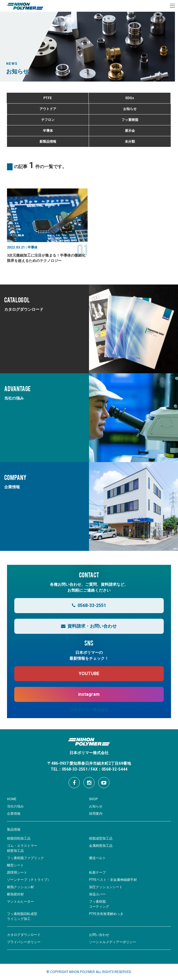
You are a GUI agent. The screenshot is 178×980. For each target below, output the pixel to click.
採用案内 (96, 814)
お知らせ (130, 109)
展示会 (130, 131)
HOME (12, 799)
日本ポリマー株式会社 (89, 709)
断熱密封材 (15, 894)
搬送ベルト (97, 858)
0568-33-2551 (89, 605)
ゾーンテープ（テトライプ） (29, 880)
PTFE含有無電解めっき (106, 914)
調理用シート (17, 873)
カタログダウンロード (24, 935)
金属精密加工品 (101, 846)
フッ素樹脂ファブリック (25, 858)
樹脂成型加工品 (101, 838)
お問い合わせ (99, 935)
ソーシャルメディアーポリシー (113, 942)
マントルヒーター (20, 902)
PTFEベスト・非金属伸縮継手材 (113, 880)
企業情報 (14, 814)
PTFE (48, 98)
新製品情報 (48, 142)
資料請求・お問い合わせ (89, 626)
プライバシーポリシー (24, 942)
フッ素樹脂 (130, 120)
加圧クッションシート (106, 887)
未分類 (130, 142)
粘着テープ (97, 873)
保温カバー (97, 894)
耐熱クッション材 (20, 887)
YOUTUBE (89, 674)
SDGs (130, 98)
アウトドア (48, 109)
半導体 (48, 131)
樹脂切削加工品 (19, 838)
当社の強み (15, 806)
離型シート (15, 865)
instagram (89, 694)
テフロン (48, 120)
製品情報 (14, 830)
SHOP (93, 799)
